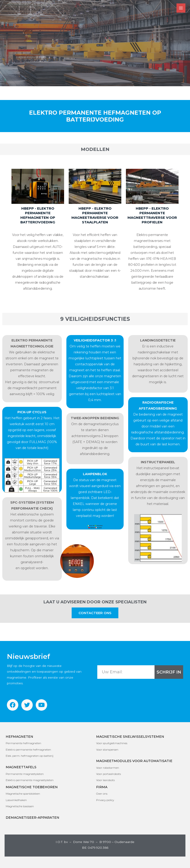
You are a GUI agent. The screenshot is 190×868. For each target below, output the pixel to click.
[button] (95, 613)
